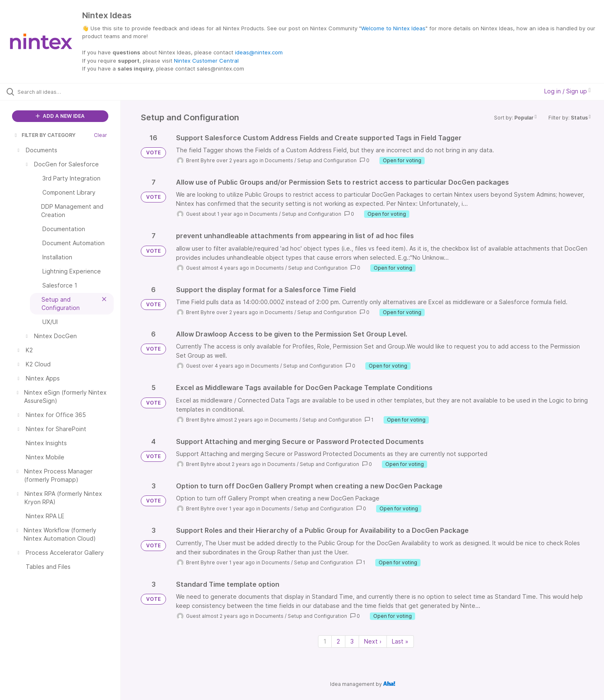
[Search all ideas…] (71, 92)
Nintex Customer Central (206, 61)
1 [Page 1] (325, 641)
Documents (279, 160)
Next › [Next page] (373, 641)
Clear (100, 135)
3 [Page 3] (352, 641)
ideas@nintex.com (259, 52)
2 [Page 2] (338, 641)
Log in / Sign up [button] (567, 91)
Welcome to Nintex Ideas (393, 28)
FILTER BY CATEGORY (44, 135)
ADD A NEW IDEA (60, 116)
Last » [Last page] (400, 641)
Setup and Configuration (327, 160)
